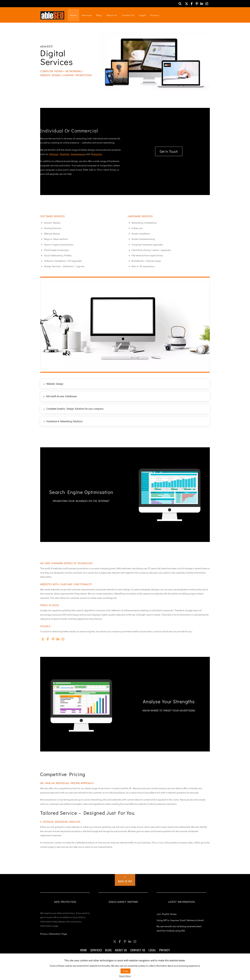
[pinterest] (197, 3)
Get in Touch (169, 151)
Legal (142, 15)
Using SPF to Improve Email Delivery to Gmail (180, 920)
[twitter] (187, 3)
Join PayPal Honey (167, 914)
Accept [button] (125, 971)
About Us (112, 15)
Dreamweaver (78, 154)
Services (87, 15)
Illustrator (65, 154)
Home (74, 15)
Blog (99, 15)
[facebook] (192, 3)
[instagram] (207, 3)
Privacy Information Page (54, 934)
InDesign (54, 154)
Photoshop (96, 154)
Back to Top (125, 881)
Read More (125, 976)
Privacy (155, 15)
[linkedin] (202, 3)
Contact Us (128, 15)
